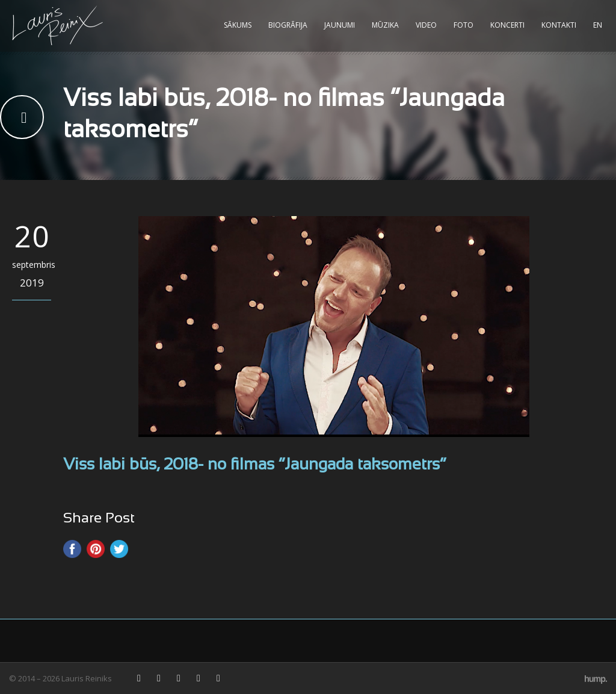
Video (426, 25)
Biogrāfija (288, 25)
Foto (464, 25)
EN (598, 25)
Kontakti (559, 25)
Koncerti (507, 25)
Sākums (238, 25)
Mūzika (385, 25)
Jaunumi (340, 25)
